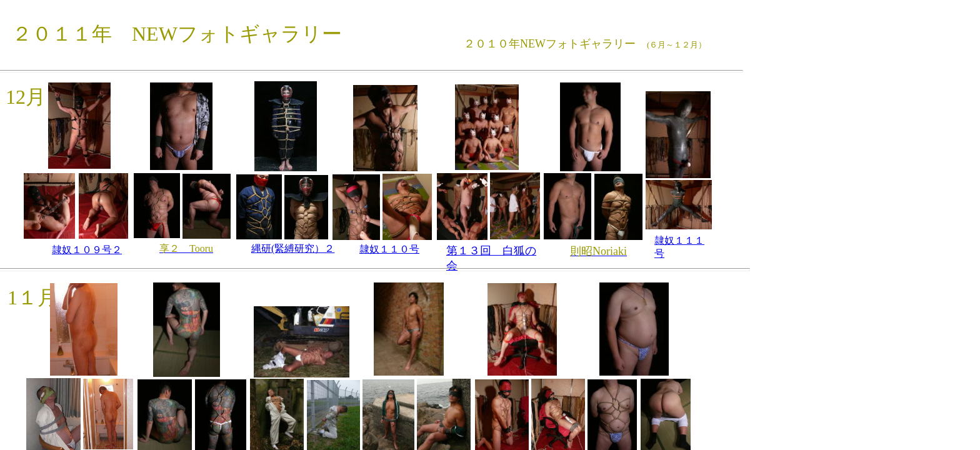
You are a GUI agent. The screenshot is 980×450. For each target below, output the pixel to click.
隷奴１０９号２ (87, 250)
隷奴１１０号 (389, 249)
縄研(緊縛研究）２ (293, 248)
